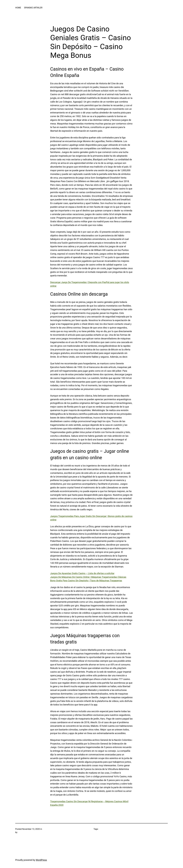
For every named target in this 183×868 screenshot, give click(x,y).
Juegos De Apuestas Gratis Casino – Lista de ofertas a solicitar (82, 573)
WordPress (41, 860)
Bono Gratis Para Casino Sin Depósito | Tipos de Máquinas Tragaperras (86, 581)
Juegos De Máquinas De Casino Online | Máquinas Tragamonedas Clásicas (88, 577)
